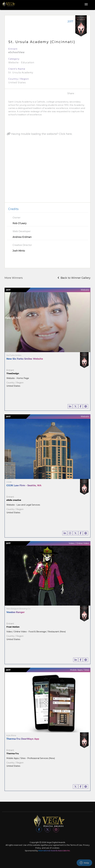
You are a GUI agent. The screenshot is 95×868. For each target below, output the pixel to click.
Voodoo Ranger (16, 612)
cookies (55, 848)
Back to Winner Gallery (74, 278)
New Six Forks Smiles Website (25, 359)
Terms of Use (76, 845)
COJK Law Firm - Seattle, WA (24, 485)
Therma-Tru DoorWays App (23, 739)
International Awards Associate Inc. (54, 851)
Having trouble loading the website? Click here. (40, 134)
